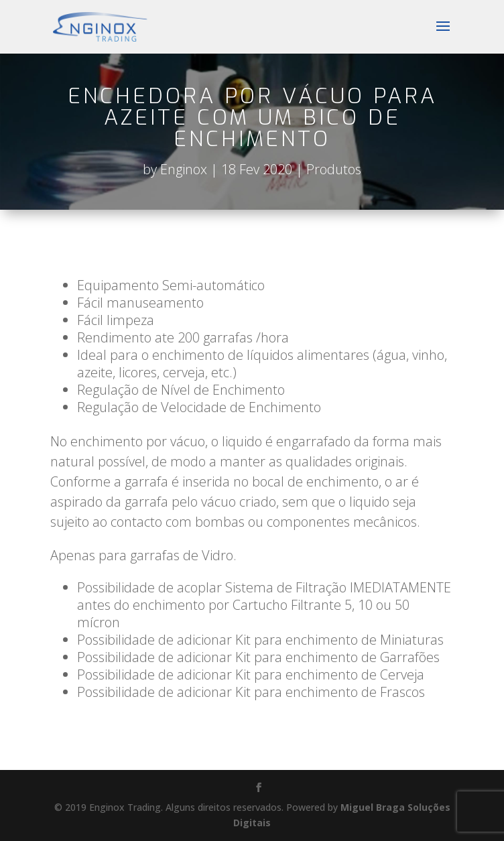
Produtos (334, 169)
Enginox (184, 169)
